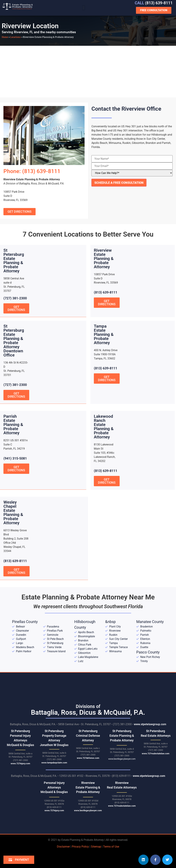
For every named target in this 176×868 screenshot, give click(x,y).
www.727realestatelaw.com (156, 753)
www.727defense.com (88, 758)
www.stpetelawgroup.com (150, 724)
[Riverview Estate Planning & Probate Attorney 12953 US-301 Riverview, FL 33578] (88, 72)
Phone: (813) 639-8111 (32, 171)
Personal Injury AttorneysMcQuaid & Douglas (54, 787)
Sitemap (96, 846)
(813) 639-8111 (154, 3)
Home (5, 37)
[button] (84, 8)
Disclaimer (63, 846)
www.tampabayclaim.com (54, 762)
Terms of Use (111, 846)
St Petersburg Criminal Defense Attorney (88, 735)
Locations (15, 37)
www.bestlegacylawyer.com (122, 758)
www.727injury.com (20, 763)
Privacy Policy (80, 846)
